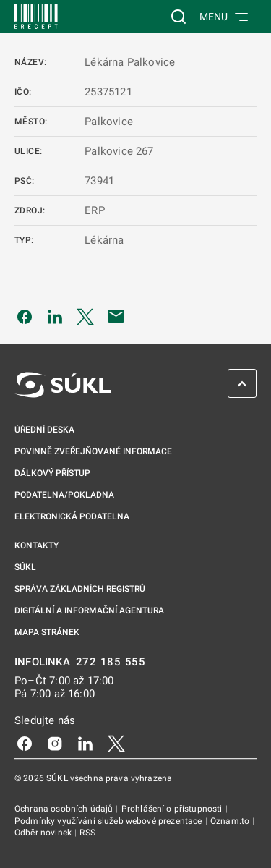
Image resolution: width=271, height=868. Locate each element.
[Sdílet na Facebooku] (25, 316)
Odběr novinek (44, 833)
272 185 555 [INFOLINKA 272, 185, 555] (111, 662)
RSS (87, 833)
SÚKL (25, 567)
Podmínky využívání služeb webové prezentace (109, 821)
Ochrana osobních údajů (65, 809)
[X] (116, 743)
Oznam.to (231, 821)
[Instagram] (55, 743)
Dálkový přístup (52, 473)
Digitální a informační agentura (89, 610)
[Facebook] (25, 743)
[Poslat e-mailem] (116, 316)
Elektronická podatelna (72, 516)
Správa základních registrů (80, 589)
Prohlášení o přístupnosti (173, 809)
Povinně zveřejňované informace (93, 451)
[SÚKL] (36, 17)
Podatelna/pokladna (64, 495)
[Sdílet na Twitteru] (85, 316)
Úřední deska (44, 430)
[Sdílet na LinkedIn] (55, 316)
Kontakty (36, 545)
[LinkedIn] (85, 743)
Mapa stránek (47, 632)
